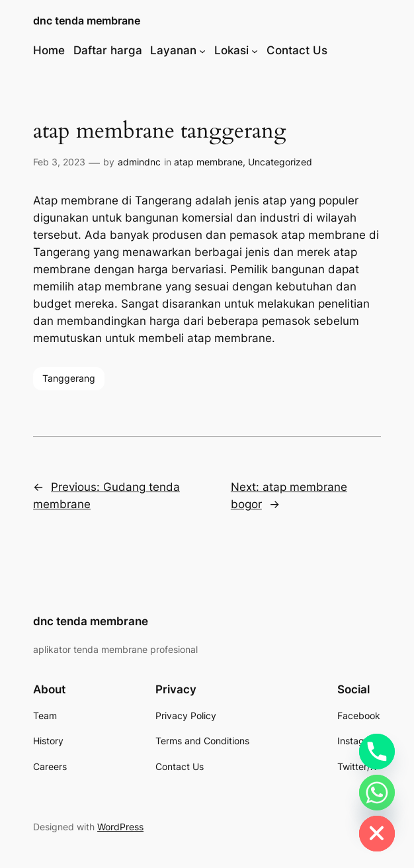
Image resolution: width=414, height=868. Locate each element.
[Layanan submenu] (202, 50)
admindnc (139, 162)
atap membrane (208, 162)
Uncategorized (280, 162)
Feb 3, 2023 (59, 162)
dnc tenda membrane (87, 21)
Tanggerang (69, 378)
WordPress (120, 827)
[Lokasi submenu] (255, 50)
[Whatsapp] (377, 793)
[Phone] (377, 752)
